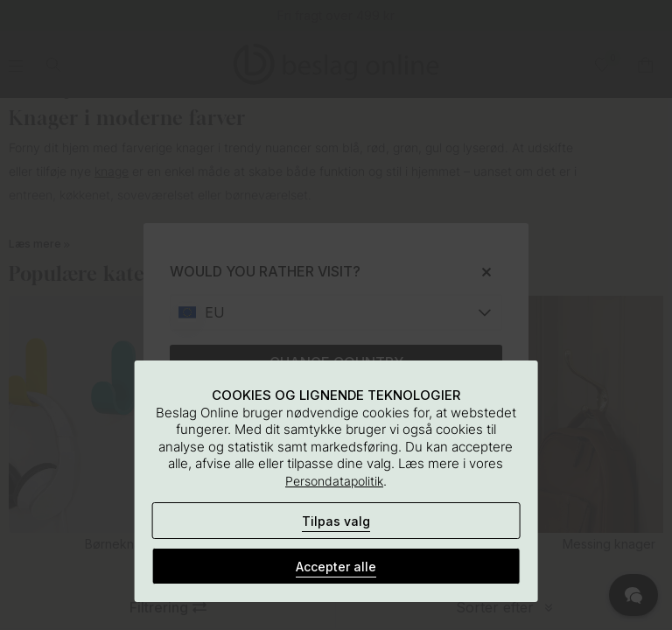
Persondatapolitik (334, 481)
